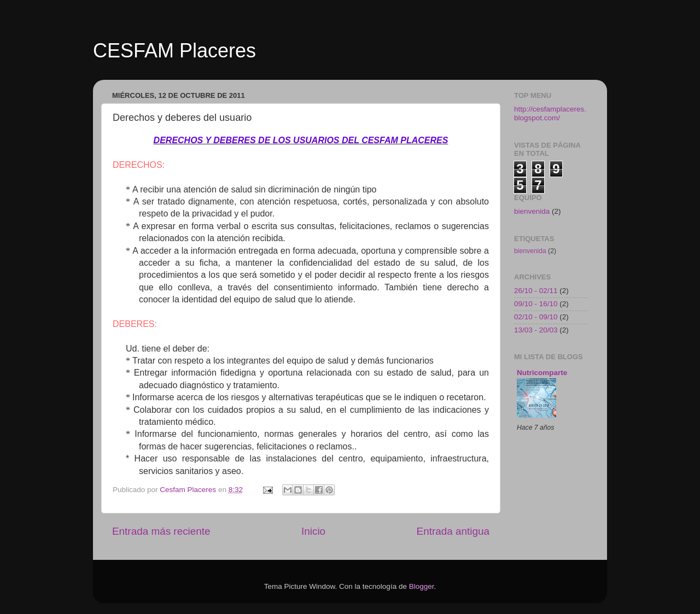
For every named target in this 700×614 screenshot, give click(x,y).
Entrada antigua (453, 531)
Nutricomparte (542, 373)
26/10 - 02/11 (536, 291)
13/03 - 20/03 (536, 330)
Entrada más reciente (161, 531)
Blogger (422, 586)
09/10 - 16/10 (536, 304)
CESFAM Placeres (174, 51)
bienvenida (532, 211)
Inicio (313, 531)
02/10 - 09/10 (536, 317)
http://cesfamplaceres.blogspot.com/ (550, 113)
